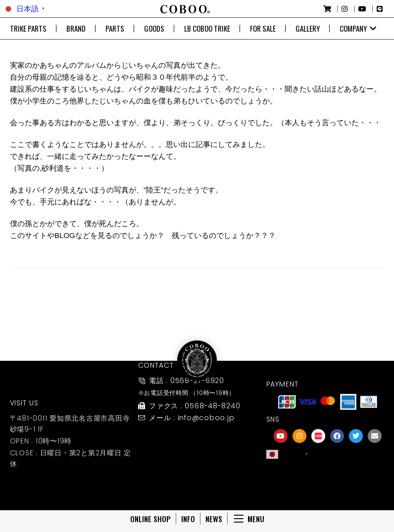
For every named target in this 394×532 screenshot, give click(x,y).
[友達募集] (328, 475)
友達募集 (328, 489)
